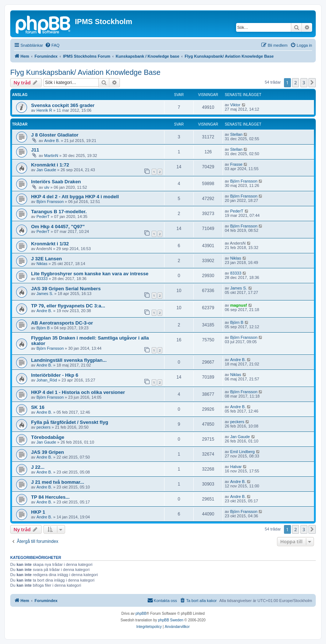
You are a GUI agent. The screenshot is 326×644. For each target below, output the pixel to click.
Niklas (42, 264)
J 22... (38, 467)
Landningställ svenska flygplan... (69, 360)
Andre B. (52, 141)
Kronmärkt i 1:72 (50, 165)
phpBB (141, 614)
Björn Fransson (244, 181)
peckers (44, 427)
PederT (43, 216)
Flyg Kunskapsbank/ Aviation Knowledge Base (85, 72)
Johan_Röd (47, 380)
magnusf (239, 305)
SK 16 (38, 407)
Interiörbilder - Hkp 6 (55, 375)
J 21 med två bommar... (58, 482)
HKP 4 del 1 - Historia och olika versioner (78, 392)
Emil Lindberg (242, 452)
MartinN (51, 156)
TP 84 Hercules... (50, 497)
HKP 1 (38, 512)
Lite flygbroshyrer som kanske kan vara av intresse (90, 274)
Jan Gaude (46, 170)
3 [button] (304, 83)
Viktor (235, 105)
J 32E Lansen (46, 259)
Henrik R (44, 110)
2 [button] (295, 83)
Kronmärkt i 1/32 (50, 244)
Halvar (236, 467)
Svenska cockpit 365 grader (63, 105)
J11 (35, 150)
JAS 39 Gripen (48, 452)
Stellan (236, 134)
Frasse (236, 164)
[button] (312, 83)
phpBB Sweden (171, 620)
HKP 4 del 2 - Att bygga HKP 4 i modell (75, 197)
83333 (42, 279)
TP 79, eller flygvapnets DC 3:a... (68, 306)
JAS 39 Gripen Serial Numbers (66, 289)
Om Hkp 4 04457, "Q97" (58, 227)
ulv (47, 187)
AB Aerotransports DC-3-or (62, 323)
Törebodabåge (48, 437)
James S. (45, 294)
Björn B (43, 328)
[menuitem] (52, 45)
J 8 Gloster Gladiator (55, 135)
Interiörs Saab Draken (56, 182)
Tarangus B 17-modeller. (59, 212)
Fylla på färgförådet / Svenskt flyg (70, 422)
